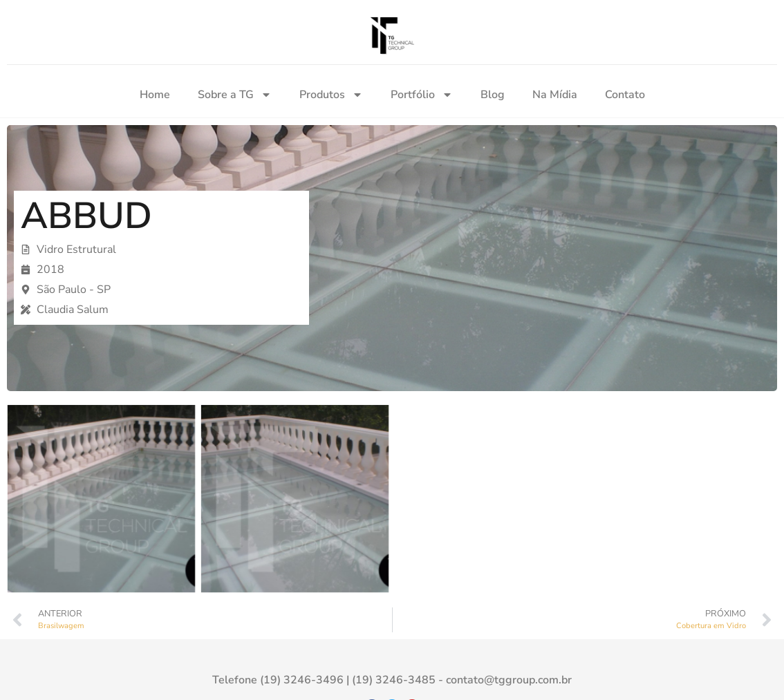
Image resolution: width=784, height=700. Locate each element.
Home (155, 95)
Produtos (331, 95)
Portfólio (422, 95)
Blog (493, 95)
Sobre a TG (235, 95)
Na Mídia (555, 95)
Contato (625, 95)
